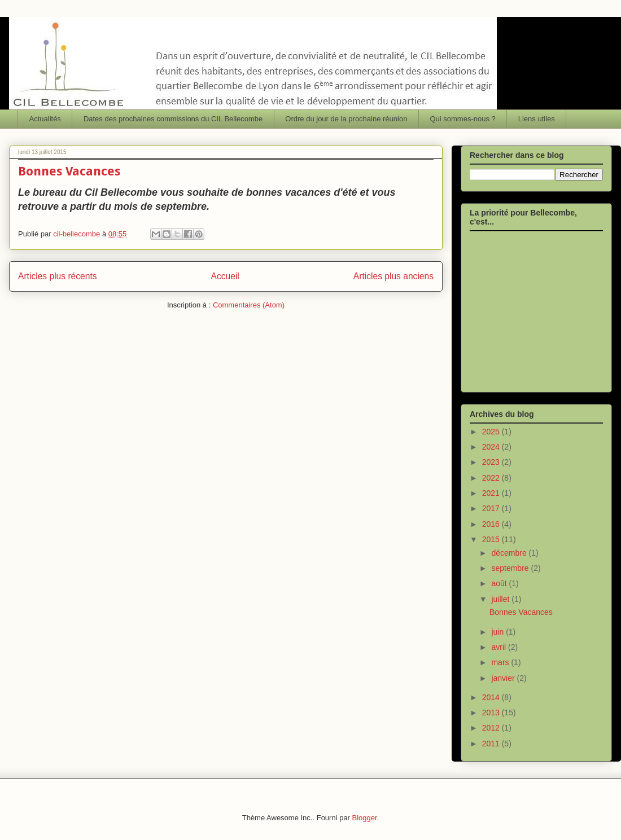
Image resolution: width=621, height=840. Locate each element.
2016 (492, 524)
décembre (510, 553)
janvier (504, 678)
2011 (492, 744)
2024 (492, 447)
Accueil (225, 276)
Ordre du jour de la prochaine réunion (346, 119)
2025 (492, 432)
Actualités (45, 119)
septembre (511, 568)
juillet (501, 599)
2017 (492, 508)
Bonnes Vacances (69, 171)
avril (500, 647)
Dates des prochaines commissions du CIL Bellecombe (173, 119)
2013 (492, 713)
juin (498, 632)
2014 (492, 697)
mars (501, 662)
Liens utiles (537, 119)
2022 (492, 478)
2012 (492, 728)
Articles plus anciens (393, 276)
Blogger (365, 818)
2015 (492, 539)
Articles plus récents (58, 276)
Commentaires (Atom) (249, 305)
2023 (492, 462)
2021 (492, 493)
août (500, 583)
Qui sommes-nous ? (462, 119)
